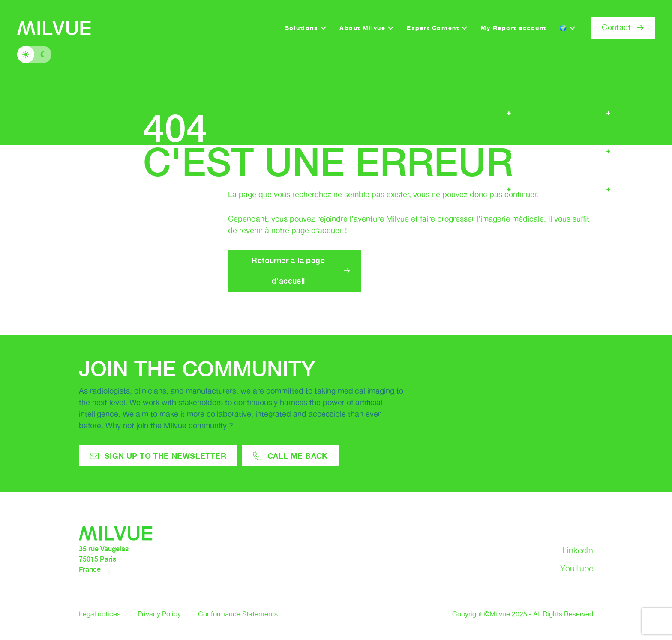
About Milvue (362, 28)
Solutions (302, 28)
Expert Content (433, 28)
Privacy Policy (159, 614)
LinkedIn (578, 550)
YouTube (577, 568)
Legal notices (100, 614)
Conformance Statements (238, 614)
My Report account (513, 28)
